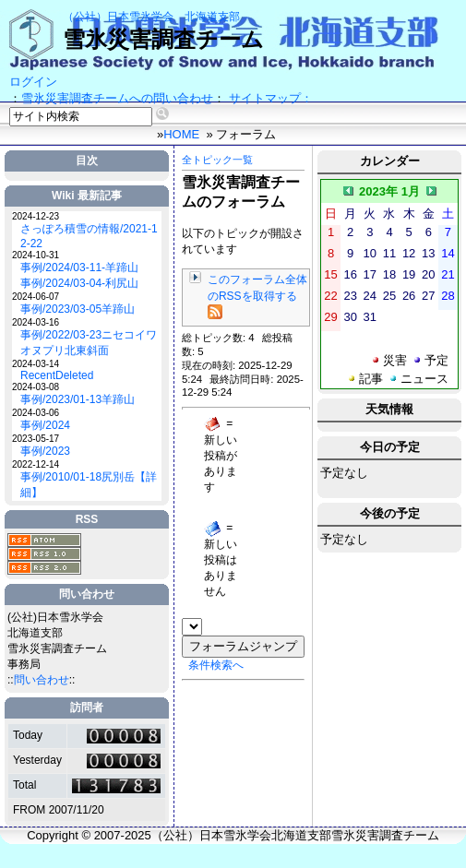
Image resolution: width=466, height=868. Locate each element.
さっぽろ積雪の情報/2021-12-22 (89, 236)
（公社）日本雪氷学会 (118, 17)
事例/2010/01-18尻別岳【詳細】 (89, 485)
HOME (181, 134)
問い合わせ (42, 680)
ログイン (33, 82)
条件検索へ (216, 665)
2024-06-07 (36, 297)
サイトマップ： (271, 98)
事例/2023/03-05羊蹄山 (78, 309)
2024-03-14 (36, 364)
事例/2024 (45, 425)
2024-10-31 (36, 255)
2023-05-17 (36, 439)
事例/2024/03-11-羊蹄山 (79, 268)
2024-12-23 (36, 216)
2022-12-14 (36, 464)
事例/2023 (45, 451)
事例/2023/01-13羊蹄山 (78, 399)
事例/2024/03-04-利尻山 (79, 283)
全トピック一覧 (217, 160)
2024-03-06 (36, 413)
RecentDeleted (57, 375)
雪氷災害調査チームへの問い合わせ (117, 98)
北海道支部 (212, 17)
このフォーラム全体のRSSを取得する (257, 296)
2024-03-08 (36, 387)
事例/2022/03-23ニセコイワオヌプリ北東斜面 (89, 343)
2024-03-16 (36, 322)
